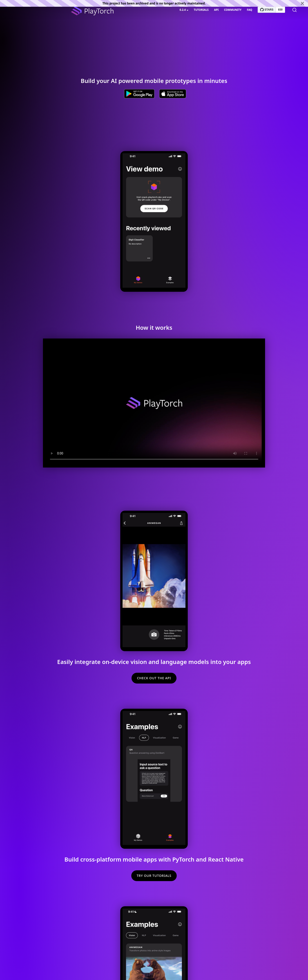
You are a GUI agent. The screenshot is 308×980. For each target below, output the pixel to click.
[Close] (302, 3)
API (216, 10)
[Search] (295, 10)
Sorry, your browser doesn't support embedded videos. (154, 220)
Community (233, 10)
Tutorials (201, 10)
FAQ (250, 10)
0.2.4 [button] (183, 10)
